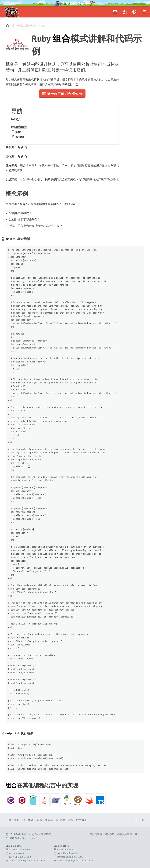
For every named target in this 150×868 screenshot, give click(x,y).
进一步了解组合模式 (62, 94)
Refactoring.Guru (31, 834)
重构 (17, 820)
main (18, 132)
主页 (8, 820)
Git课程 (60, 820)
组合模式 (31, 26)
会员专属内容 (45, 820)
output (20, 137)
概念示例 (21, 127)
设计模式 (17, 26)
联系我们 (82, 820)
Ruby (42, 26)
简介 (18, 119)
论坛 (70, 820)
